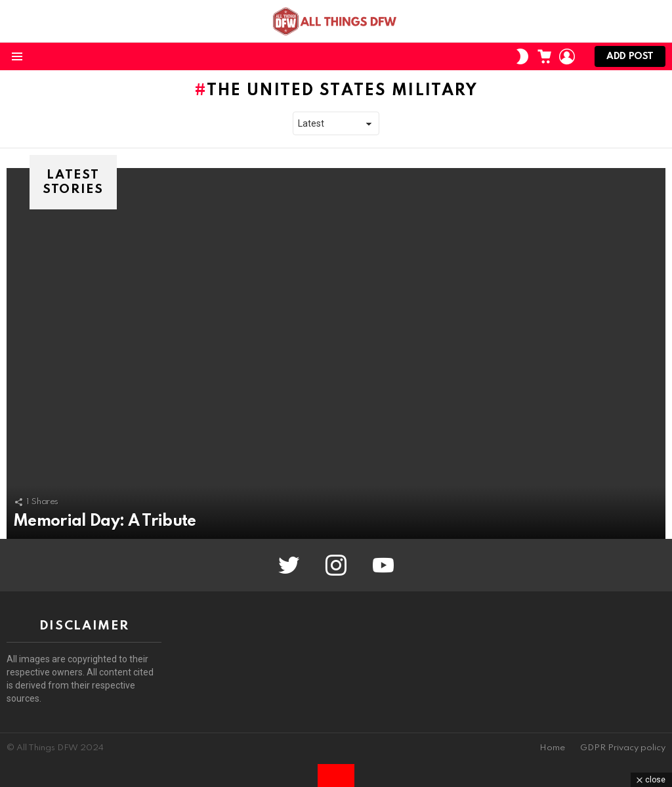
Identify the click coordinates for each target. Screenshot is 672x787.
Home (552, 748)
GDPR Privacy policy (623, 748)
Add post (630, 59)
